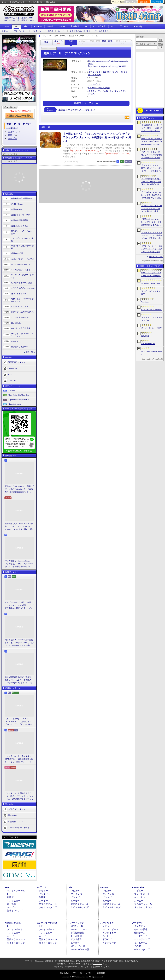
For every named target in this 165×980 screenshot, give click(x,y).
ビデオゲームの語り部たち (22, 312)
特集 (10, 135)
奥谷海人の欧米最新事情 (21, 198)
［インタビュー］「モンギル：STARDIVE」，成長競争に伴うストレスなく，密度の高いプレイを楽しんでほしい (19, 759)
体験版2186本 (28, 20)
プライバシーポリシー (18, 809)
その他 (137, 946)
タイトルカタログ (48, 907)
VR (86, 26)
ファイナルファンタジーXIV (152, 293)
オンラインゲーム (16, 891)
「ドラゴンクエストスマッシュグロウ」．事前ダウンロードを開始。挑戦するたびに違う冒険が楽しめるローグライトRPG (152, 236)
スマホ (62, 26)
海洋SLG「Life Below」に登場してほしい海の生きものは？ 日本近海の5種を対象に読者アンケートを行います (19, 489)
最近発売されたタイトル (80, 31)
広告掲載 (101, 973)
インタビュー (38, 31)
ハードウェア (99, 26)
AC (113, 26)
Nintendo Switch (14, 404)
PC (16, 27)
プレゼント (13, 368)
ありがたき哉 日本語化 (21, 328)
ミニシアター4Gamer (20, 317)
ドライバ (12, 381)
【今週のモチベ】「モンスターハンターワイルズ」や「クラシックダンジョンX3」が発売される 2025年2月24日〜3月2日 (97, 137)
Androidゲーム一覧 (80, 949)
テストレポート (110, 929)
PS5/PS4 (38, 26)
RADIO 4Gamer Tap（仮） (22, 264)
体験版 (51, 31)
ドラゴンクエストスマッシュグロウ (152, 319)
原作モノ (92, 91)
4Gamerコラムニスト (20, 306)
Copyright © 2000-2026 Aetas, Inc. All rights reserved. (82, 977)
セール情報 (76, 936)
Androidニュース (79, 929)
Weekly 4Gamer (17, 204)
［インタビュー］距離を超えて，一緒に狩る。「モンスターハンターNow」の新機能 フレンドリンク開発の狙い (19, 796)
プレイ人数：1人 (105, 91)
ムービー (62, 31)
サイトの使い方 (35, 2)
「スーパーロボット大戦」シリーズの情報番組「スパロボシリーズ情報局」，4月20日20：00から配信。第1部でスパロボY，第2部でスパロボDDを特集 (152, 155)
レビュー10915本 (12, 20)
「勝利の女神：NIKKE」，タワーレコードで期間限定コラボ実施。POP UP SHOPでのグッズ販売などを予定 (151, 222)
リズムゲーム (141, 943)
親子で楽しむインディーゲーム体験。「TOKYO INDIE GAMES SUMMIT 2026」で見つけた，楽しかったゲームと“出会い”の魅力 (19, 527)
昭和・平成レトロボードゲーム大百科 (22, 300)
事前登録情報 (77, 933)
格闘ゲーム (140, 933)
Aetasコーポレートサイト (19, 827)
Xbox (26, 26)
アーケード (137, 923)
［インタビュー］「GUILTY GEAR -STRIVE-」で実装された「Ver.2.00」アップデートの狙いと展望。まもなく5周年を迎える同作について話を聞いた (19, 722)
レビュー (6, 31)
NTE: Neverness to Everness (152, 353)
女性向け (75, 26)
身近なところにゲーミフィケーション (22, 335)
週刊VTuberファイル (20, 226)
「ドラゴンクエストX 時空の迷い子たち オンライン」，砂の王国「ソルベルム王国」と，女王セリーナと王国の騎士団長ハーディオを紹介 (152, 168)
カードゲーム (95, 84)
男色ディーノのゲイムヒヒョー (22, 232)
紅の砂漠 (145, 336)
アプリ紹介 (76, 939)
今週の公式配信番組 (19, 220)
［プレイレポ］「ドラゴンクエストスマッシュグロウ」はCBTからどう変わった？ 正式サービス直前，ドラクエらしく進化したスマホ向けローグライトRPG (152, 249)
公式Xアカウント (17, 2)
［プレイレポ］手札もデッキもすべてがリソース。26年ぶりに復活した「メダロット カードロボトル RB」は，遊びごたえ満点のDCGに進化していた (152, 209)
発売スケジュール (48, 904)
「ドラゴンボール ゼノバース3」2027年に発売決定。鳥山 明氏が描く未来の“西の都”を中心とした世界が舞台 (152, 182)
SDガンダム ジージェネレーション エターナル (151, 274)
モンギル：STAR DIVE (151, 283)
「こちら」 (98, 964)
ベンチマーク (109, 943)
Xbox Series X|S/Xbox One (18, 395)
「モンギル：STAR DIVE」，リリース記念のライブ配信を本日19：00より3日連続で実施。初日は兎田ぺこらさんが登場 (152, 195)
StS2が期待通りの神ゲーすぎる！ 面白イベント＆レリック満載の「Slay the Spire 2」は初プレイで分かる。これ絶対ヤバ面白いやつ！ (19, 680)
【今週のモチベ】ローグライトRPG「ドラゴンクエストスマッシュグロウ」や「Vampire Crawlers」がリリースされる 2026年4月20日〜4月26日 (152, 128)
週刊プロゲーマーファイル (22, 215)
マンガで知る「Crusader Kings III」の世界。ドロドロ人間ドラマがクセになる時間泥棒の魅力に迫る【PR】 (19, 564)
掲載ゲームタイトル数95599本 (19, 18)
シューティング (142, 939)
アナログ (124, 26)
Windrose (145, 302)
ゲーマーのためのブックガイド (22, 276)
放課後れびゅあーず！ (20, 347)
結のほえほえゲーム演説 (21, 283)
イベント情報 (141, 929)
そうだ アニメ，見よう (21, 270)
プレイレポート (21, 31)
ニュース (12, 132)
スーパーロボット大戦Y (151, 328)
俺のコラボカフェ (19, 294)
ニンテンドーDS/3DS (47, 923)
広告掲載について (16, 821)
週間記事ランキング (17, 362)
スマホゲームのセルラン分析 (22, 240)
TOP (7, 26)
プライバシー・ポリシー (83, 973)
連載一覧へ (30, 352)
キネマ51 (15, 341)
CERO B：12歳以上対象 (99, 88)
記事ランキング (15, 911)
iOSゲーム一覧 (78, 946)
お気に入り (131, 2)
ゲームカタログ (102, 31)
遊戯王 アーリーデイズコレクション (77, 110)
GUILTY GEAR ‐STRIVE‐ (152, 309)
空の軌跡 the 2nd (148, 344)
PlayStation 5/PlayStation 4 (18, 400)
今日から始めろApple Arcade (23, 288)
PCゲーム (12, 390)
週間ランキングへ (156, 257)
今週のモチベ (17, 209)
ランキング (157, 2)
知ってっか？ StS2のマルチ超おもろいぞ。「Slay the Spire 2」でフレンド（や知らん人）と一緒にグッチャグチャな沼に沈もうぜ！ (19, 643)
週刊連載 (11, 904)
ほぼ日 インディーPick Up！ (23, 259)
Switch (50, 26)
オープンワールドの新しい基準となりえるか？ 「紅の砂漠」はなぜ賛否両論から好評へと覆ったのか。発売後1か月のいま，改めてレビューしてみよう (19, 605)
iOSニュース (77, 926)
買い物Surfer (16, 323)
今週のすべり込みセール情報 (22, 247)
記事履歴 (144, 2)
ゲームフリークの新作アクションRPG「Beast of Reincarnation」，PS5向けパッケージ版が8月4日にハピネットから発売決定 (152, 142)
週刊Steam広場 (17, 253)
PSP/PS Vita (138, 887)
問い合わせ (51, 2)
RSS (4, 2)
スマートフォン (76, 923)
